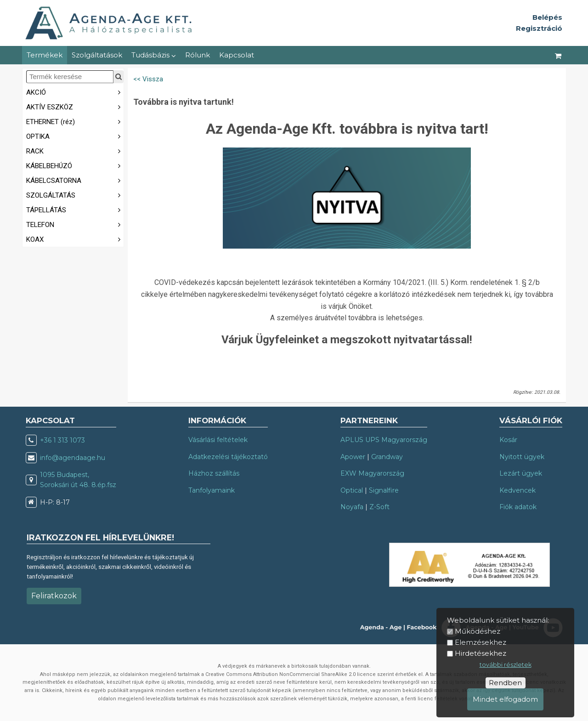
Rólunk (198, 55)
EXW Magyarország (372, 473)
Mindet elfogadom (505, 699)
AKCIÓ (75, 92)
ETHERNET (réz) (75, 121)
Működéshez (478, 631)
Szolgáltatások (97, 55)
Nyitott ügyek (522, 457)
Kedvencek (517, 490)
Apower (353, 457)
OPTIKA (75, 136)
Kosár (508, 440)
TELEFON (75, 224)
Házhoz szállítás (214, 473)
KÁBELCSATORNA (75, 180)
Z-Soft (379, 507)
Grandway (387, 457)
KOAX (75, 239)
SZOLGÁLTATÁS (75, 195)
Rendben (505, 683)
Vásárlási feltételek (218, 440)
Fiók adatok (518, 507)
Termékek (45, 55)
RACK (75, 150)
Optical (352, 490)
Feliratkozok (54, 596)
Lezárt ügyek (521, 473)
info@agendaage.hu (73, 458)
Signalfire (384, 490)
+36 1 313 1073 (62, 440)
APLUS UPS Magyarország (384, 440)
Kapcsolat (237, 55)
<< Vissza (148, 79)
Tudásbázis (154, 55)
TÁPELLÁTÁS (75, 209)
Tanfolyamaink (212, 490)
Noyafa (352, 507)
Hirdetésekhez (481, 653)
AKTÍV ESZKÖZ (75, 106)
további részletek (506, 665)
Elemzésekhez (481, 642)
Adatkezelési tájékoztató (228, 457)
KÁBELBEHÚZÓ (75, 165)
